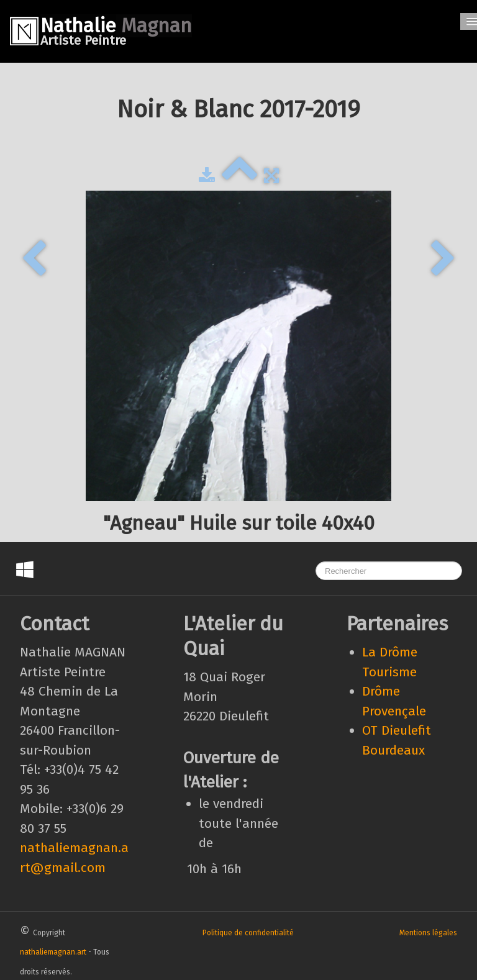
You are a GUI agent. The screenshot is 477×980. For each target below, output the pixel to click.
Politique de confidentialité (248, 933)
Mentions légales (428, 933)
